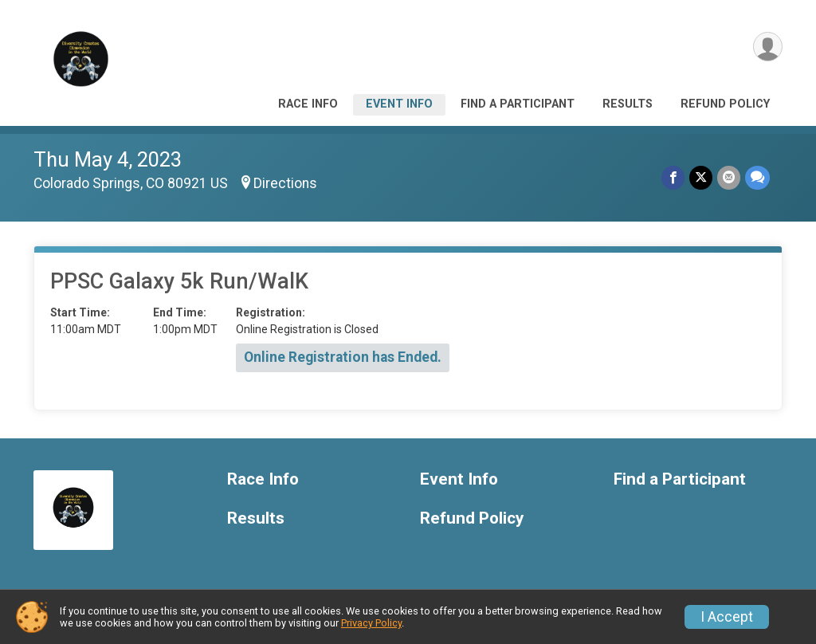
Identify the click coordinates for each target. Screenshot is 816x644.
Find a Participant (518, 104)
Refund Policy (725, 104)
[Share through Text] (757, 177)
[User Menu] (768, 47)
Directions (285, 183)
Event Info (399, 104)
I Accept (727, 617)
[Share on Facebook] (673, 177)
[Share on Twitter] (701, 177)
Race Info (308, 104)
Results (628, 104)
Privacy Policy (371, 623)
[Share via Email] (729, 177)
